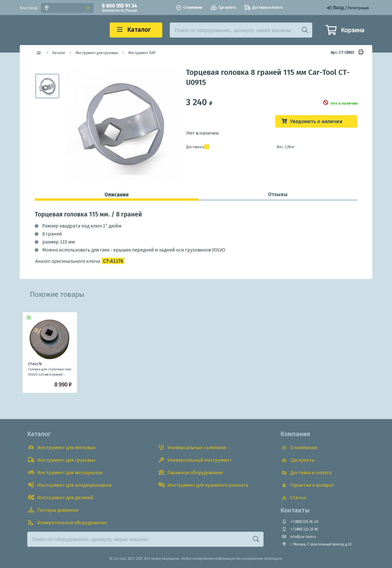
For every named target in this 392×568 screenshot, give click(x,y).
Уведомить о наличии (316, 121)
